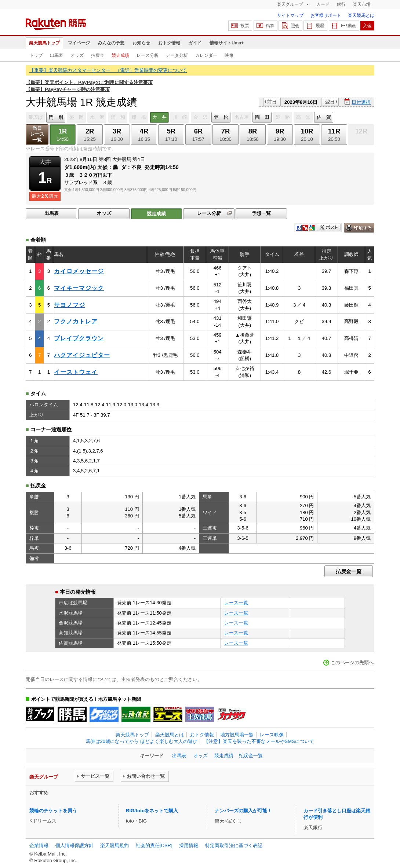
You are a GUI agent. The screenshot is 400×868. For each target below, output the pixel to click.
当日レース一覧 (37, 134)
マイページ (79, 43)
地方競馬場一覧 (237, 735)
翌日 (330, 102)
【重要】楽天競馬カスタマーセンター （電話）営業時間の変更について (108, 70)
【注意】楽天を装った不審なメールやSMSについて (259, 741)
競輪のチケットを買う (53, 811)
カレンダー (206, 55)
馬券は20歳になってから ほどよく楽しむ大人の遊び (142, 741)
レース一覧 (236, 603)
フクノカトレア (76, 321)
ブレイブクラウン (79, 338)
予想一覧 (261, 213)
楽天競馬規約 (114, 845)
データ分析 (177, 55)
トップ (36, 55)
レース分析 (148, 55)
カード (323, 4)
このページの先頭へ (352, 662)
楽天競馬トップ (44, 43)
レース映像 (272, 735)
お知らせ (141, 43)
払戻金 (98, 55)
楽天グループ (290, 4)
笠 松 (221, 117)
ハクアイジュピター (82, 355)
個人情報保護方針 (74, 845)
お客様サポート (326, 15)
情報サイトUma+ (227, 43)
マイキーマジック (79, 288)
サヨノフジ (70, 305)
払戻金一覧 (349, 571)
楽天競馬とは (361, 15)
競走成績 (120, 55)
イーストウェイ (76, 372)
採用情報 (189, 845)
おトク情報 (169, 43)
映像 (229, 55)
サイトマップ (290, 15)
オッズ (77, 55)
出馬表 (57, 55)
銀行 (341, 4)
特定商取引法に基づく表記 (234, 845)
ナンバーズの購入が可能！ (243, 811)
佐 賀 (324, 117)
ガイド (195, 43)
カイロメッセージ (79, 271)
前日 (272, 102)
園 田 (262, 117)
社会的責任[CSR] (154, 845)
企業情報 (39, 845)
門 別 (56, 117)
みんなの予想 (111, 43)
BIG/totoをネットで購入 (152, 811)
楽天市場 (362, 4)
